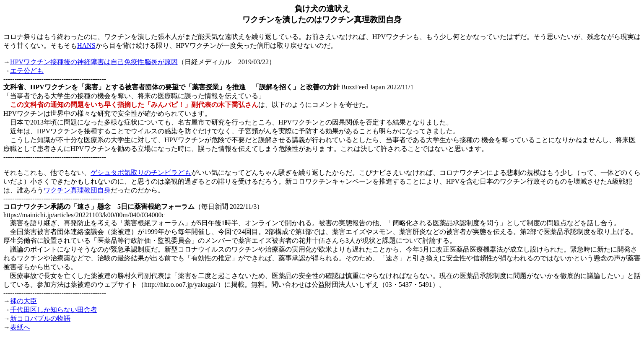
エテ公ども (27, 71)
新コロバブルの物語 (40, 318)
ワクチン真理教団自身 (77, 190)
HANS (86, 45)
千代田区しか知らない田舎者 (54, 310)
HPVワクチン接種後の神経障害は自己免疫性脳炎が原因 (94, 62)
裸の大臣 (23, 301)
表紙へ (20, 327)
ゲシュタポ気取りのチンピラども (141, 173)
